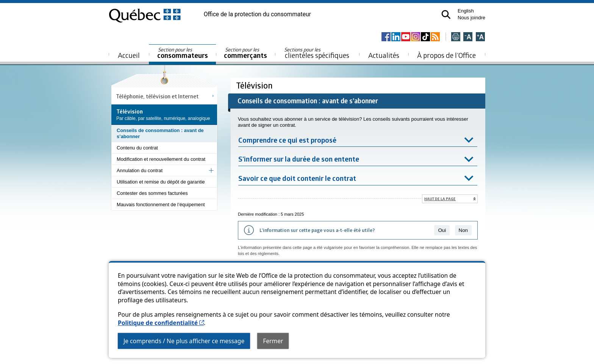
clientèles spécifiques (317, 53)
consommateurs (183, 53)
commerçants (245, 53)
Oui (442, 230)
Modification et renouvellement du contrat (161, 159)
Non (463, 230)
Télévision (255, 85)
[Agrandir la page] (480, 37)
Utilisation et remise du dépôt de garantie (161, 182)
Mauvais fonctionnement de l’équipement (161, 205)
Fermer (273, 341)
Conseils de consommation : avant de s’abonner (160, 133)
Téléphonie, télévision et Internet (157, 96)
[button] (446, 15)
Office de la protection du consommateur (257, 14)
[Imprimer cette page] (456, 37)
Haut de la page (440, 199)
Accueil (129, 55)
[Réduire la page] (468, 37)
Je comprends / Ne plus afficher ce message (184, 341)
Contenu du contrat (137, 148)
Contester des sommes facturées (152, 193)
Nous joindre (471, 18)
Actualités (384, 55)
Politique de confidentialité (161, 323)
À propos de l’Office (446, 55)
